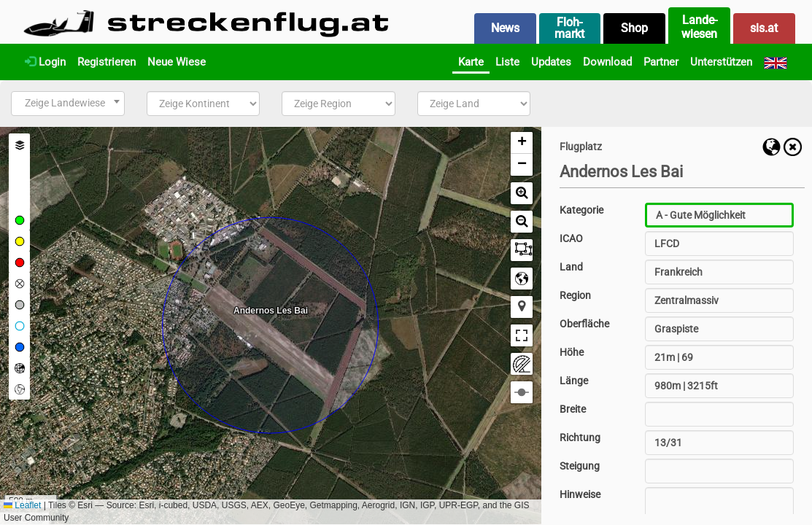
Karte (471, 62)
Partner (661, 62)
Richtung (580, 437)
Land (571, 267)
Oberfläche (584, 324)
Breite (573, 409)
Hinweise (580, 494)
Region (575, 295)
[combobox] (68, 104)
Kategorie (581, 210)
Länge (574, 381)
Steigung (580, 466)
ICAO (571, 238)
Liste (507, 62)
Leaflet (22, 505)
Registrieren (107, 62)
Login (45, 62)
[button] (522, 143)
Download (607, 62)
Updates (551, 62)
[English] (776, 62)
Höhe (572, 352)
